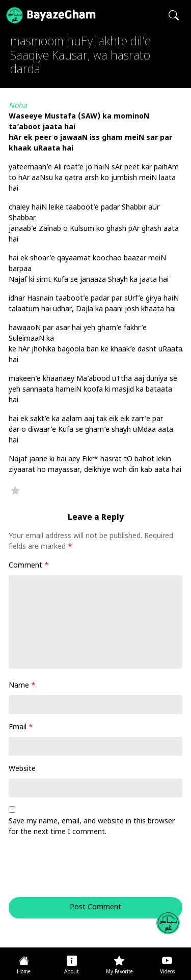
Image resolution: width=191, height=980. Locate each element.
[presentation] (78, 872)
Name (22, 686)
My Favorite (119, 972)
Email (21, 727)
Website (22, 769)
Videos (167, 972)
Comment (29, 566)
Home (24, 972)
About (72, 972)
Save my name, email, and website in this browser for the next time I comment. (92, 827)
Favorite (15, 490)
